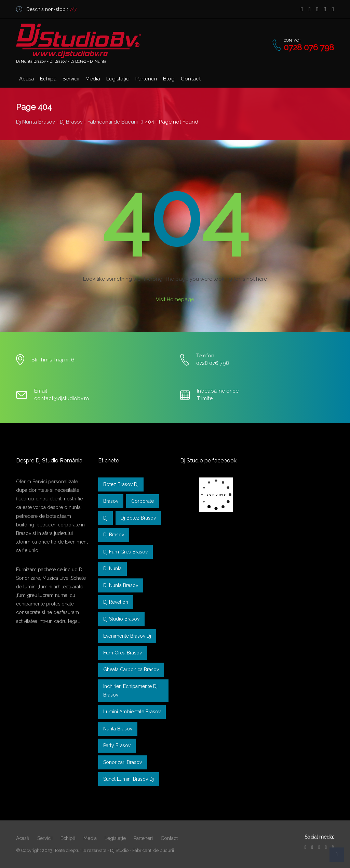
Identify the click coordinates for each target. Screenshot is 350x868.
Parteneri (146, 79)
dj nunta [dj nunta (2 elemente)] (112, 569)
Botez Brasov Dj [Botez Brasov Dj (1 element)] (121, 484)
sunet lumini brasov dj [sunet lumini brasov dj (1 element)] (129, 779)
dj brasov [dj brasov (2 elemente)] (114, 535)
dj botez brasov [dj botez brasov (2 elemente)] (138, 518)
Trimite (205, 398)
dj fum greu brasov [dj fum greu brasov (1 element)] (125, 552)
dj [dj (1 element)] (105, 518)
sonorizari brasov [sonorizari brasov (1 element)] (123, 762)
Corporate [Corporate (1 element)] (143, 501)
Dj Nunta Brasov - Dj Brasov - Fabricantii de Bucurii (77, 122)
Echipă (48, 79)
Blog (169, 79)
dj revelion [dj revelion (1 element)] (116, 602)
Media (93, 79)
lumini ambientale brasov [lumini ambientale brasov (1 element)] (132, 712)
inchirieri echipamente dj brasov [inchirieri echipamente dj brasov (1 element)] (130, 691)
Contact (191, 79)
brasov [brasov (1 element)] (111, 501)
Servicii (71, 79)
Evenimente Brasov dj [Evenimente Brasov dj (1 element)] (127, 636)
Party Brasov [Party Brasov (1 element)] (117, 745)
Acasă (26, 79)
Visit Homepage (175, 299)
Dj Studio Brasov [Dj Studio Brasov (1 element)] (121, 619)
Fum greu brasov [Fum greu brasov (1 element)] (123, 653)
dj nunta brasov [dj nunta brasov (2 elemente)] (121, 585)
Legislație (118, 79)
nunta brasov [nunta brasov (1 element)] (118, 729)
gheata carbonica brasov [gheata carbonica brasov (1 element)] (131, 669)
